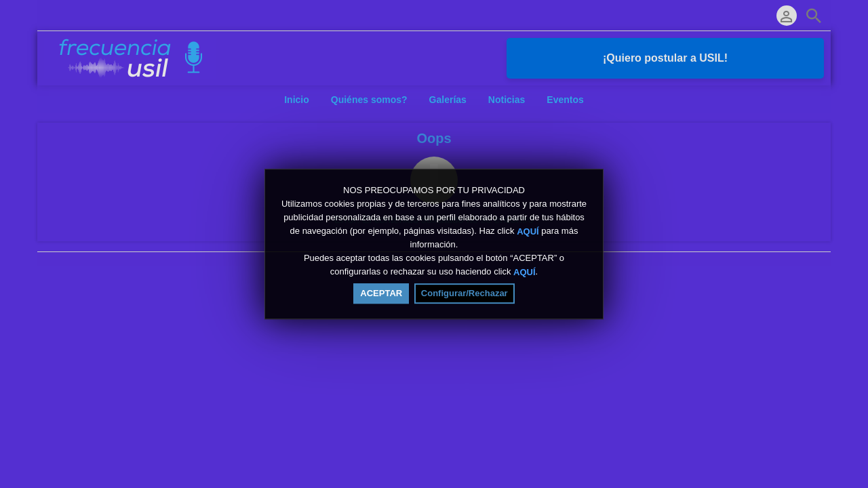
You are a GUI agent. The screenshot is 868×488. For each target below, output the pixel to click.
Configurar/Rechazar (465, 293)
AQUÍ (528, 231)
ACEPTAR (381, 293)
